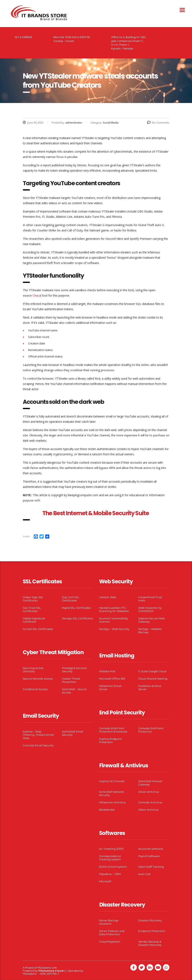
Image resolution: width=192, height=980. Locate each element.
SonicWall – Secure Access (74, 691)
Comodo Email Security (38, 745)
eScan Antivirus (149, 792)
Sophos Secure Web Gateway (151, 620)
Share (26, 536)
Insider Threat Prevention (71, 680)
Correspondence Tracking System (110, 858)
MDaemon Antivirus (112, 802)
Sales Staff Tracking (151, 867)
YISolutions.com (47, 968)
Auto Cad (144, 874)
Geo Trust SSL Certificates (32, 609)
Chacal (37, 295)
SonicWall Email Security (73, 733)
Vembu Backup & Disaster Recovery (150, 943)
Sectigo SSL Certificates (77, 618)
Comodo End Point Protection (151, 730)
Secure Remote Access (38, 679)
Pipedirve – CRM (110, 874)
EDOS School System (113, 867)
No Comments (158, 123)
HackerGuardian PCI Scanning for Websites (114, 609)
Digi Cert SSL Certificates (71, 599)
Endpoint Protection (152, 931)
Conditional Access (35, 689)
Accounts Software (151, 849)
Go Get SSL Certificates (38, 629)
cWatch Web (108, 597)
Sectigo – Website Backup (150, 631)
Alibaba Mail (107, 671)
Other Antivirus (148, 810)
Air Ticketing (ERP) (111, 849)
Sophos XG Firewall (112, 781)
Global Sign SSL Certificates (33, 599)
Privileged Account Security (74, 670)
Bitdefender (107, 810)
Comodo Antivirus (150, 802)
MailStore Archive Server (150, 688)
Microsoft (105, 881)
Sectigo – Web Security (114, 629)
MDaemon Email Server (110, 688)
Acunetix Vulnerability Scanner (114, 620)
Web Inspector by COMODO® (150, 609)
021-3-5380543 (23, 37)
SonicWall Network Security (112, 793)
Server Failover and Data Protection (112, 933)
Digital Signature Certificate (34, 620)
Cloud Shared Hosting (153, 679)
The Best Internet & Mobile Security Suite (96, 513)
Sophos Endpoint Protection (111, 740)
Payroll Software (149, 856)
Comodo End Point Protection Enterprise (113, 730)
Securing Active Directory (33, 670)
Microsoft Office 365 (112, 679)
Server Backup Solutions (109, 922)
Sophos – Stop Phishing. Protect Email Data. (38, 735)
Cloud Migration (110, 942)
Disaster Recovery (150, 920)
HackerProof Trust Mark (150, 599)
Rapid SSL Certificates (76, 608)
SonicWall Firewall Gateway (150, 783)
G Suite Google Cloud (152, 671)
